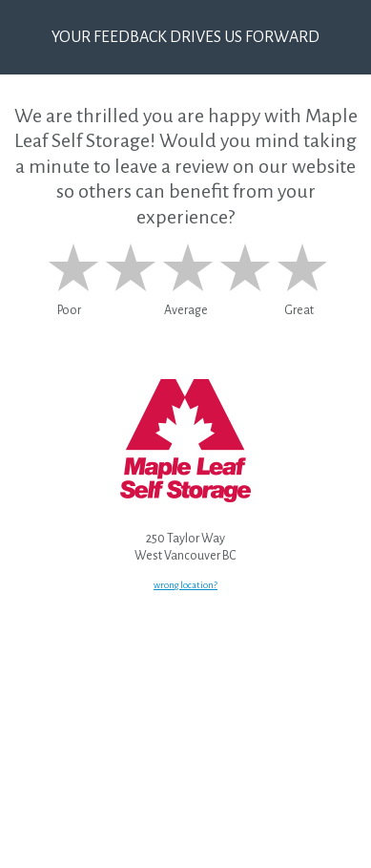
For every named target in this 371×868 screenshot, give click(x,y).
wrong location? (185, 585)
